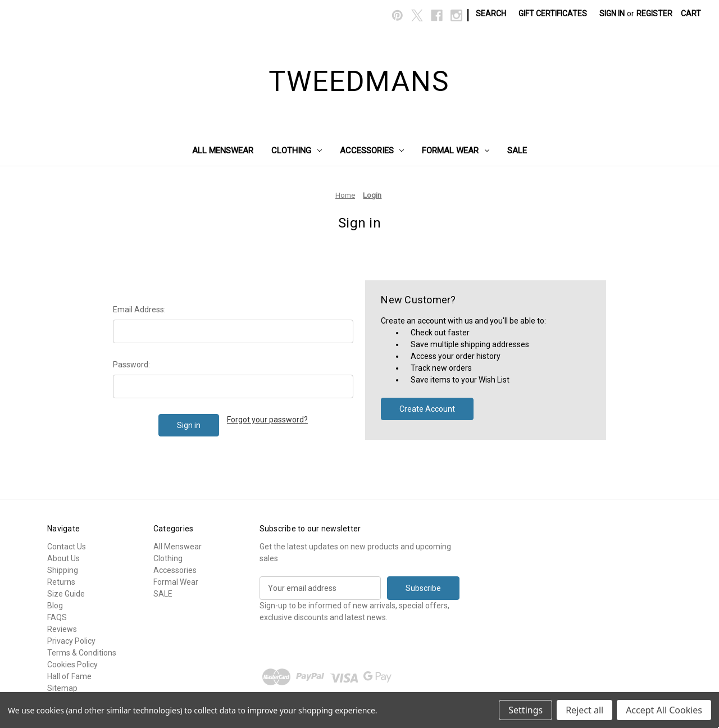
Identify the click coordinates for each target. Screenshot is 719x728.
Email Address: (139, 310)
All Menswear (223, 151)
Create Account (427, 409)
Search (491, 13)
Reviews (62, 629)
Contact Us (67, 547)
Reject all (584, 710)
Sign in (612, 13)
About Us (63, 558)
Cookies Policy (72, 665)
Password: (131, 365)
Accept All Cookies (664, 710)
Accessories (372, 151)
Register (654, 13)
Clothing (297, 151)
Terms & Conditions (82, 653)
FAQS (57, 617)
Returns (61, 582)
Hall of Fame (69, 676)
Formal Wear (456, 151)
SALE (517, 151)
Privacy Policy (71, 641)
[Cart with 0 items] (691, 14)
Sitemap (62, 688)
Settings (525, 710)
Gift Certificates (553, 13)
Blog (55, 606)
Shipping (63, 570)
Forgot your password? (267, 420)
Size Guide (66, 594)
